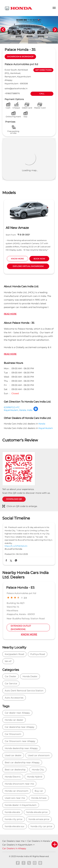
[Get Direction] (36, 411)
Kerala (42, 424)
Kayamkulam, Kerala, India (18, 410)
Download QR (14, 499)
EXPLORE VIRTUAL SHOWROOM (28, 266)
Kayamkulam (46, 428)
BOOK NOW (39, 259)
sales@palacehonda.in (16, 88)
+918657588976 (12, 93)
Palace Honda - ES (20, 588)
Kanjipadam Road (14, 654)
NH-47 (8, 661)
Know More (29, 634)
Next (55, 30)
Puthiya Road (38, 654)
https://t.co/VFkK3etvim (16, 546)
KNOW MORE (17, 259)
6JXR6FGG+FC (12, 407)
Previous (3, 30)
